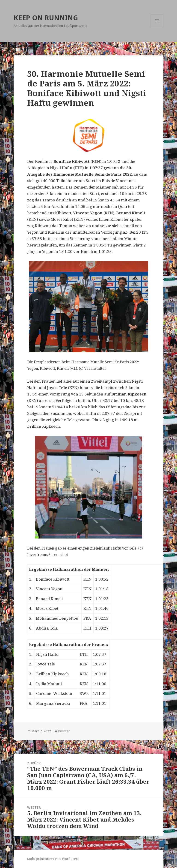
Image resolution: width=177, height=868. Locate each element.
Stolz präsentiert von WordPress (53, 859)
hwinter (64, 731)
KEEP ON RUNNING (46, 18)
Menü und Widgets (157, 27)
